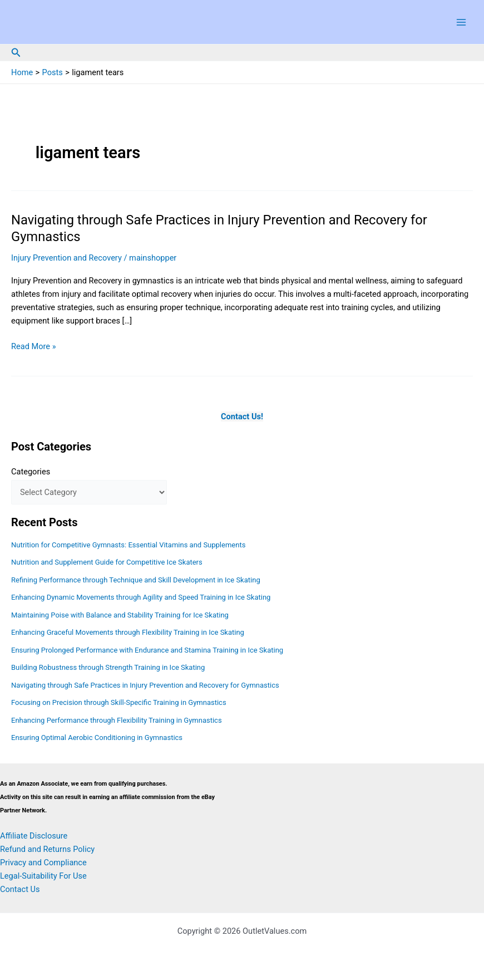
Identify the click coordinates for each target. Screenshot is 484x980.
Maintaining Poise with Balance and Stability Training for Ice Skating (120, 615)
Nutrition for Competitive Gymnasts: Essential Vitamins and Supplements (128, 545)
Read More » (34, 346)
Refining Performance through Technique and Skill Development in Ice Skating (136, 580)
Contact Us (20, 889)
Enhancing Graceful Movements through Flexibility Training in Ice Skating (128, 632)
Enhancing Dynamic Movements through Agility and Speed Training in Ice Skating (141, 597)
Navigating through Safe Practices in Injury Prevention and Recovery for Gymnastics (145, 685)
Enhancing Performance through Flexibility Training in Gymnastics (117, 720)
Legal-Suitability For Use (43, 876)
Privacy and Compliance (43, 863)
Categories (31, 472)
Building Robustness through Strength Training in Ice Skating (108, 667)
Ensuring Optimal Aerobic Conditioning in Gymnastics (97, 738)
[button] (16, 53)
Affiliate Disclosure (34, 836)
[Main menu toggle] (461, 22)
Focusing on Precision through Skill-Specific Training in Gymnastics (119, 702)
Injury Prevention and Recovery (66, 258)
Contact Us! (242, 416)
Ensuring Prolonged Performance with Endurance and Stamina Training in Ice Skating (147, 650)
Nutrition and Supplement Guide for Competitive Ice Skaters (107, 562)
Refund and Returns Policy (47, 849)
